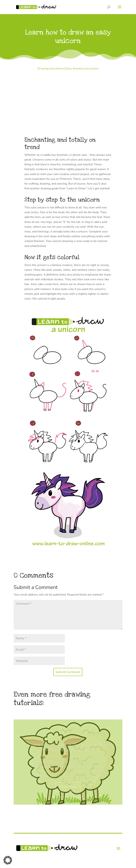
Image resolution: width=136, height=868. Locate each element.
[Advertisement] (68, 97)
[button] (8, 860)
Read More (68, 789)
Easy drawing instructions (82, 69)
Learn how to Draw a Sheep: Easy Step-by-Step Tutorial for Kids (68, 750)
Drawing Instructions (51, 69)
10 (82, 797)
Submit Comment (68, 672)
